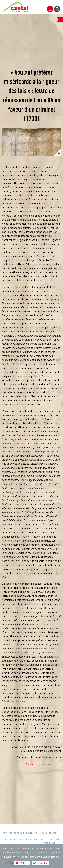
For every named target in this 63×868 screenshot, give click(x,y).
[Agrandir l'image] (32, 142)
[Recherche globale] (57, 9)
